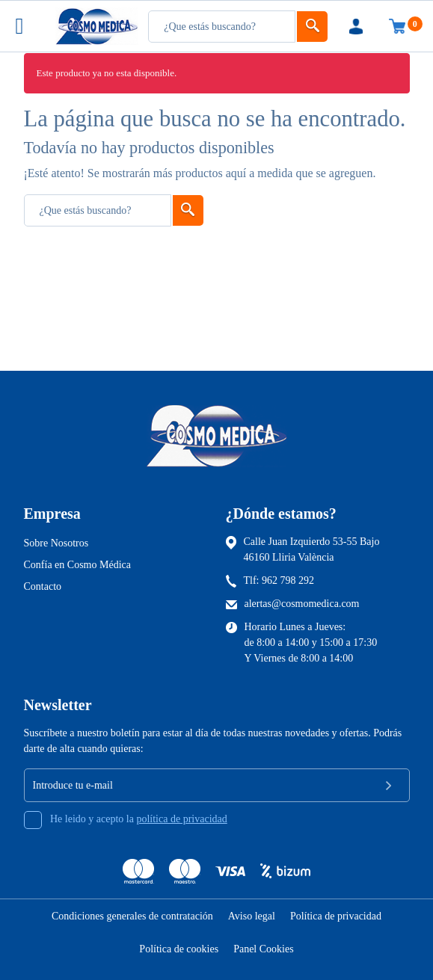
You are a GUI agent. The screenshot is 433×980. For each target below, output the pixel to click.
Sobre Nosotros (56, 543)
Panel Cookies (264, 949)
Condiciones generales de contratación (132, 916)
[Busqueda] (222, 27)
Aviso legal (252, 916)
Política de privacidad (336, 916)
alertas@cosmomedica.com (302, 604)
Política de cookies (179, 949)
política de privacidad (181, 819)
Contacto (43, 586)
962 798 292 (288, 580)
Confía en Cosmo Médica (77, 565)
